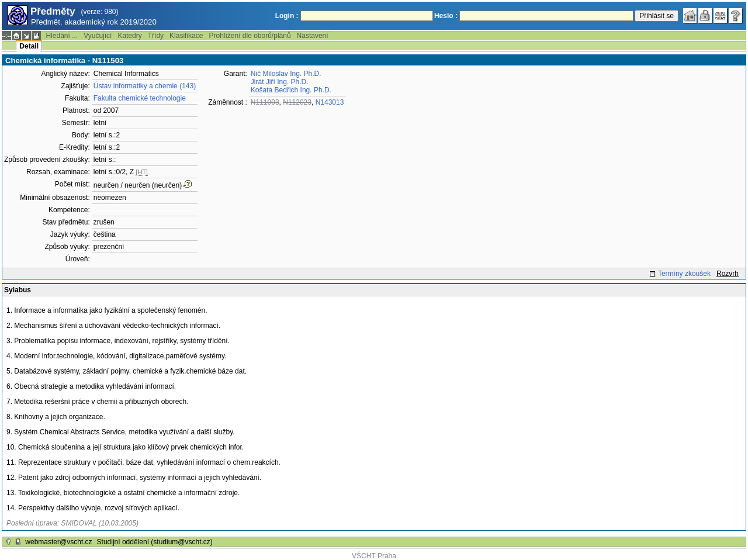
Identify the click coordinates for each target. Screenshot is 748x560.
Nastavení (313, 36)
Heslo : (446, 16)
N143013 (330, 102)
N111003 (265, 102)
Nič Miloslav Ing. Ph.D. (286, 74)
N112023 (297, 102)
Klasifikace (186, 36)
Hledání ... (62, 36)
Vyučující (98, 36)
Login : (287, 16)
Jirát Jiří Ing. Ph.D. (280, 82)
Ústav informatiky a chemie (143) (145, 86)
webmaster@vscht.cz (58, 542)
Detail (29, 46)
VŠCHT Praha (374, 556)
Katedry (129, 36)
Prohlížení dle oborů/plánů (250, 36)
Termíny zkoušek (684, 274)
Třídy (156, 36)
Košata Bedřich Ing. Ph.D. (291, 90)
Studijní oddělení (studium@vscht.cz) (155, 542)
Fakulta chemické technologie (140, 98)
